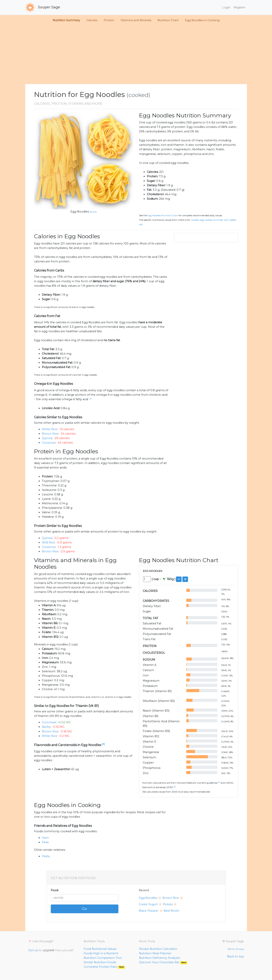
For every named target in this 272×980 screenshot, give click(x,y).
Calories (92, 20)
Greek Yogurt (148, 904)
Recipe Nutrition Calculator (158, 949)
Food (54, 890)
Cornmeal (49, 722)
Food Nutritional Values (100, 949)
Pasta (46, 856)
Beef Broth (171, 911)
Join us (33, 950)
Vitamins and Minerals (136, 20)
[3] (103, 744)
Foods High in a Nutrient (101, 953)
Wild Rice (48, 542)
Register (239, 7)
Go (84, 909)
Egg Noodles (80, 212)
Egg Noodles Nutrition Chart (163, 215)
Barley (46, 727)
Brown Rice (50, 434)
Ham (45, 838)
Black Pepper (149, 911)
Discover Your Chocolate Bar (163, 962)
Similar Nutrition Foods (100, 962)
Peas (45, 842)
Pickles (168, 904)
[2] (91, 399)
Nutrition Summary (66, 20)
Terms (231, 949)
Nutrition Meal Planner (155, 953)
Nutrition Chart (168, 20)
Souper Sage (43, 7)
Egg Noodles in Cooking (202, 20)
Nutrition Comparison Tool (103, 958)
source (93, 212)
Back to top (236, 956)
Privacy (240, 949)
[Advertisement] (136, 55)
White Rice (49, 429)
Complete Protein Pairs (104, 967)
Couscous (49, 443)
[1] (219, 782)
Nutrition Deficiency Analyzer (160, 958)
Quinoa (47, 438)
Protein (109, 20)
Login (226, 7)
